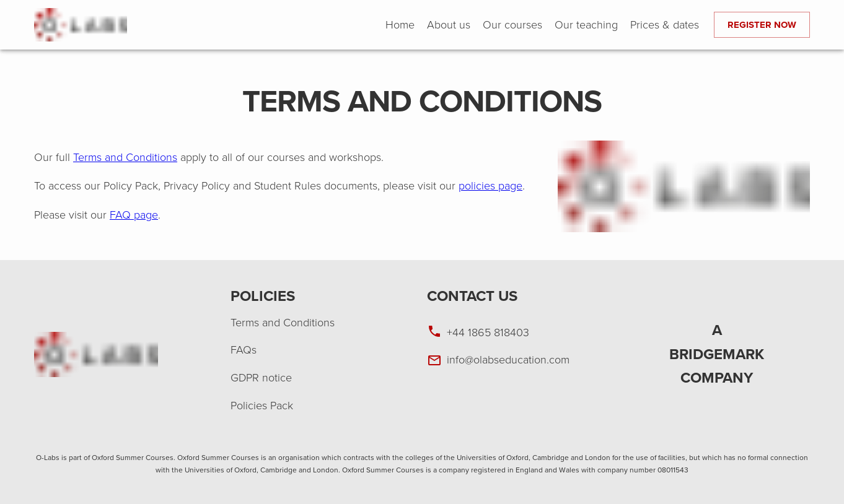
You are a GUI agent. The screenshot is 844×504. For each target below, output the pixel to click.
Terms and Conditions (125, 157)
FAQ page (134, 215)
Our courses (512, 25)
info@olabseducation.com (508, 360)
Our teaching (586, 25)
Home (400, 25)
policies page (490, 186)
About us (449, 25)
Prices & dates (665, 25)
